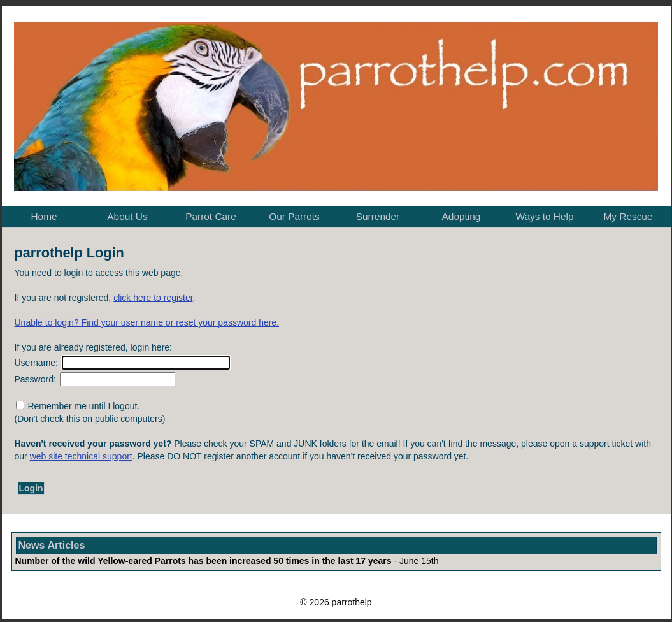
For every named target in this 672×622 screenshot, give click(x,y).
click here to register (153, 298)
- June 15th (227, 561)
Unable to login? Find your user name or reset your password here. (147, 322)
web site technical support (81, 456)
